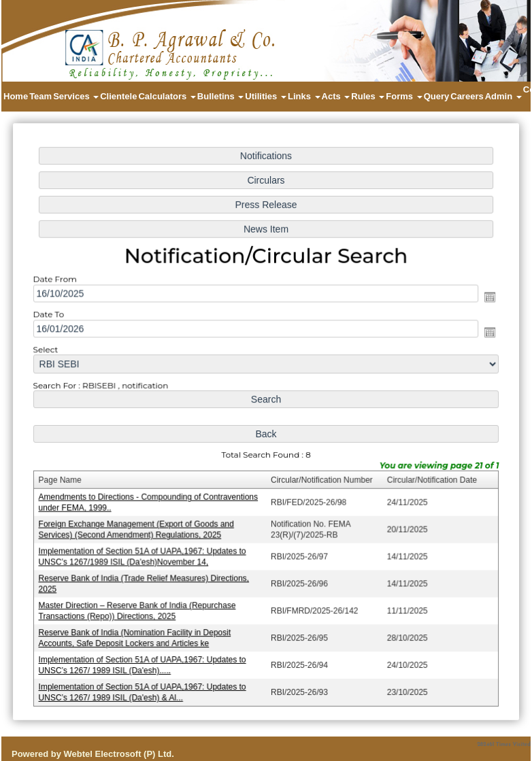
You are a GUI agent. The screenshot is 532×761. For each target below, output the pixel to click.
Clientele (118, 96)
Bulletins (221, 96)
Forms (404, 96)
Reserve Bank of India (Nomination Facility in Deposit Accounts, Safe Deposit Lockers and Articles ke (138, 633)
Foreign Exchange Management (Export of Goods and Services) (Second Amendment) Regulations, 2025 (139, 527)
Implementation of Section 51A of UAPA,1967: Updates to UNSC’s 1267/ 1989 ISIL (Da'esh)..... (145, 660)
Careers (467, 96)
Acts (336, 96)
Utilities (266, 96)
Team (40, 96)
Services (76, 96)
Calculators (167, 96)
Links (304, 96)
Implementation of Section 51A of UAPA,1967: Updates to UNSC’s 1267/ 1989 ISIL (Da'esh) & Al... (145, 687)
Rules (368, 96)
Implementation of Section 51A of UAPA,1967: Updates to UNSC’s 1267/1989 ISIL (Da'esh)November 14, (145, 554)
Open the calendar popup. (485, 300)
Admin (503, 96)
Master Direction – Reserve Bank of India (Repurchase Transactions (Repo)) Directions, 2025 (140, 607)
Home (16, 96)
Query (437, 96)
